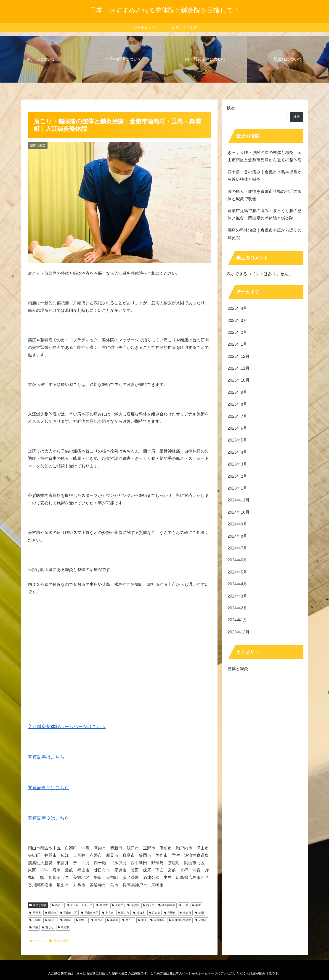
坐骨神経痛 (167, 905)
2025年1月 (237, 488)
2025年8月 (237, 404)
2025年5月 (237, 440)
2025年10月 (239, 380)
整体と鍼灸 (38, 905)
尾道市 (35, 913)
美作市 (97, 920)
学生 (196, 905)
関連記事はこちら (46, 757)
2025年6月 (237, 428)
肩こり (128, 920)
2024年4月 (237, 584)
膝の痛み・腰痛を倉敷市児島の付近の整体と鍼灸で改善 (265, 195)
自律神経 (158, 920)
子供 (184, 905)
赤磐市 (201, 920)
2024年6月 (237, 560)
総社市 (81, 920)
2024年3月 (237, 596)
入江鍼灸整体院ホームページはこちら (67, 727)
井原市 (102, 905)
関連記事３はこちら (48, 818)
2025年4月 (237, 452)
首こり (48, 927)
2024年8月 (237, 536)
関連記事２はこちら (48, 788)
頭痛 (34, 927)
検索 (231, 108)
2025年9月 (237, 392)
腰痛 (142, 920)
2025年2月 (237, 476)
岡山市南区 (90, 913)
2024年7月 (237, 548)
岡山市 (51, 913)
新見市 (108, 913)
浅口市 (139, 913)
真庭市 (185, 913)
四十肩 (149, 905)
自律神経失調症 (180, 920)
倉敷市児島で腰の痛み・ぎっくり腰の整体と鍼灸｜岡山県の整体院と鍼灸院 (265, 214)
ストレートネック (80, 905)
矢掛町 (35, 920)
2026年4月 (237, 308)
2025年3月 (237, 464)
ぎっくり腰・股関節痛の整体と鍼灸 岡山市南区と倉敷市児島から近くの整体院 (265, 156)
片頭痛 (155, 913)
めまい (57, 905)
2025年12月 (239, 356)
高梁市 (63, 927)
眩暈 (200, 913)
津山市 (123, 913)
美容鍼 (113, 920)
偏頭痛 (133, 905)
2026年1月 (237, 344)
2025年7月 (237, 416)
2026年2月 (237, 332)
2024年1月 (237, 620)
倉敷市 (118, 905)
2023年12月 (239, 632)
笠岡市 (66, 920)
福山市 (51, 920)
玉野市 (170, 913)
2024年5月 (237, 572)
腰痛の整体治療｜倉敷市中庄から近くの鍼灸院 (265, 234)
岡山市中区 (69, 913)
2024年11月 (239, 500)
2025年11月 (239, 368)
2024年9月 (237, 524)
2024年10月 (239, 512)
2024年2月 (237, 608)
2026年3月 (237, 320)
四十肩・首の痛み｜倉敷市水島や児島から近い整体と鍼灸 (265, 176)
